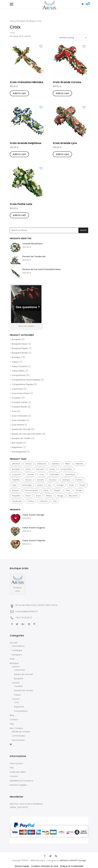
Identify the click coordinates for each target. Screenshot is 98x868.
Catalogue (17, 650)
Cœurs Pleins (18, 371)
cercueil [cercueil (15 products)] (40, 469)
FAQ (12, 724)
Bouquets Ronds (20, 353)
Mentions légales (22, 866)
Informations (18, 646)
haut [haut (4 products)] (14, 485)
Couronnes (17, 389)
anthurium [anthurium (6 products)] (42, 464)
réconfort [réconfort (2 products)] (73, 496)
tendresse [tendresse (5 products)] (17, 501)
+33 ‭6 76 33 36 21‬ (23, 618)
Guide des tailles (18, 772)
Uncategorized (19, 452)
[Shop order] (72, 38)
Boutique (21, 21)
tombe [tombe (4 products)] (31, 501)
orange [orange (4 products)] (60, 485)
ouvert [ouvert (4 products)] (82, 485)
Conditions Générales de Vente (45, 866)
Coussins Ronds (19, 407)
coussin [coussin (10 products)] (30, 474)
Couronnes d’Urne (21, 393)
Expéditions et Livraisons (21, 781)
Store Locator (16, 763)
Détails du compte (21, 732)
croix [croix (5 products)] (42, 474)
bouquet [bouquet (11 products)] (16, 469)
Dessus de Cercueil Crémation (27, 434)
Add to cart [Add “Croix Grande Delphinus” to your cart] (19, 154)
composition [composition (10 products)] (66, 469)
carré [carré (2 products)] (28, 469)
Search (83, 230)
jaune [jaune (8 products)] (40, 485)
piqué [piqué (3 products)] (46, 490)
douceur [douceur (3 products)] (53, 480)
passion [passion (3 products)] (16, 490)
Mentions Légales (18, 785)
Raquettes (17, 447)
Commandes (18, 736)
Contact (14, 720)
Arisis (12, 659)
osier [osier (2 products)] (71, 485)
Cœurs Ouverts (19, 366)
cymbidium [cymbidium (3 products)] (70, 474)
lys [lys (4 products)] (50, 485)
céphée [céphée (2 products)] (16, 480)
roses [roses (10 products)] (49, 496)
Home (13, 21)
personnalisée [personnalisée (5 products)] (31, 490)
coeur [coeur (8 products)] (52, 469)
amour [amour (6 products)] (29, 464)
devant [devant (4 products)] (40, 480)
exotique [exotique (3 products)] (66, 480)
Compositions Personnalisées (26, 380)
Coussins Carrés (20, 402)
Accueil (13, 643)
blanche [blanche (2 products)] (79, 464)
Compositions (19, 375)
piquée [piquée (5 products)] (57, 490)
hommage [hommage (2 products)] (27, 485)
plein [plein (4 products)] (68, 490)
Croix (14, 411)
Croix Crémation (20, 416)
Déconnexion (18, 740)
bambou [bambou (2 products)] (56, 464)
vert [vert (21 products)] (55, 501)
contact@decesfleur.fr (26, 611)
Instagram (17, 655)
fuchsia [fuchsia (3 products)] (79, 480)
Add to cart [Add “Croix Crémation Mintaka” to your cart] (19, 93)
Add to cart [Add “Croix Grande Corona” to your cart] (62, 93)
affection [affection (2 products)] (16, 464)
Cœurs (15, 362)
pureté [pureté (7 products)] (79, 490)
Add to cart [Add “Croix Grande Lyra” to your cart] (62, 154)
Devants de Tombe (21, 438)
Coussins (16, 398)
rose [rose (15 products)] (38, 496)
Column (16, 667)
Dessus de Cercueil (21, 429)
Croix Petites (18, 425)
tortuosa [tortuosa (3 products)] (43, 501)
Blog (12, 715)
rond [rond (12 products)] (28, 496)
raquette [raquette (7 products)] (16, 496)
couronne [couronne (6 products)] (17, 474)
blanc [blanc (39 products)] (68, 464)
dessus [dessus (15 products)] (28, 480)
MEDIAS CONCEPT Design (73, 860)
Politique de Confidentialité (72, 866)
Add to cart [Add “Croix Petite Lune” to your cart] (19, 215)
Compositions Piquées (23, 384)
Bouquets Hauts (19, 344)
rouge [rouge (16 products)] (60, 496)
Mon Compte (16, 728)
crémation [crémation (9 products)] (54, 474)
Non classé (17, 443)
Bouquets (16, 339)
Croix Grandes (19, 420)
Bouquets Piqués (20, 348)
